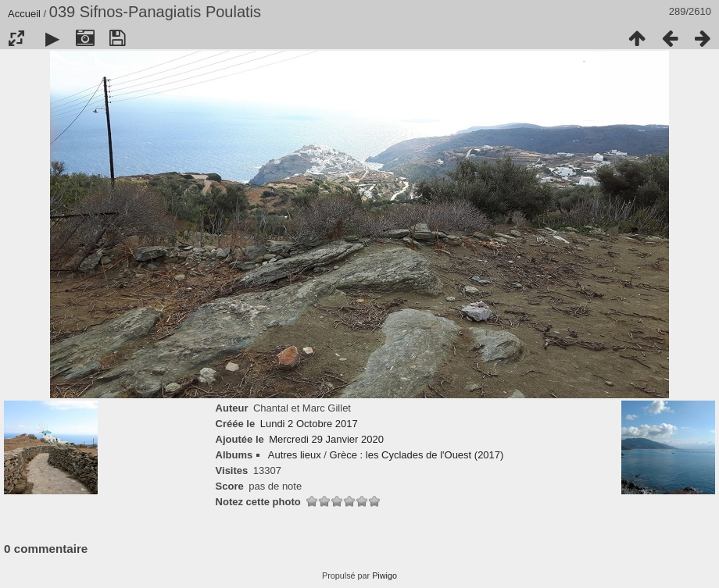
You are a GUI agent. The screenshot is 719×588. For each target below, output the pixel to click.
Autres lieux (295, 455)
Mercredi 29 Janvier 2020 (326, 439)
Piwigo (385, 576)
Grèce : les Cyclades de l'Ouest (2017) (417, 455)
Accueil (24, 14)
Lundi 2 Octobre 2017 (309, 424)
